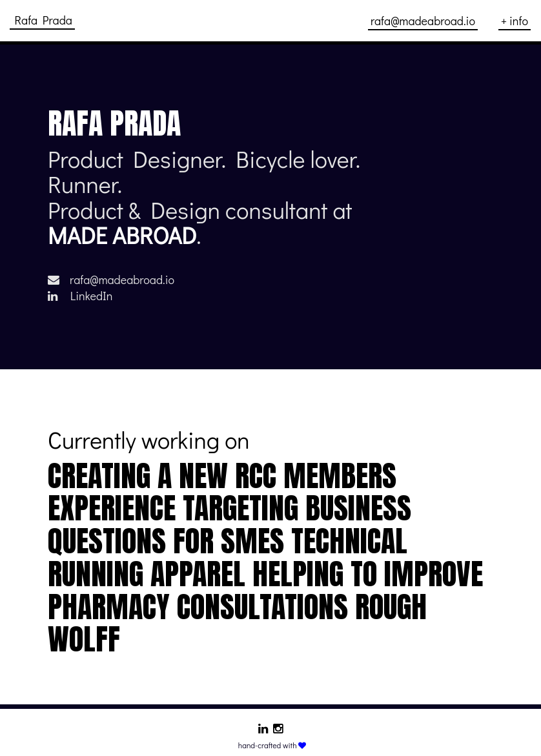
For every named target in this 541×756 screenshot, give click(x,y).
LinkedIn (80, 296)
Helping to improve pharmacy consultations (265, 590)
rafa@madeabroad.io (111, 280)
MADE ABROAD (122, 235)
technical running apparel (228, 557)
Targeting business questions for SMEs (230, 524)
